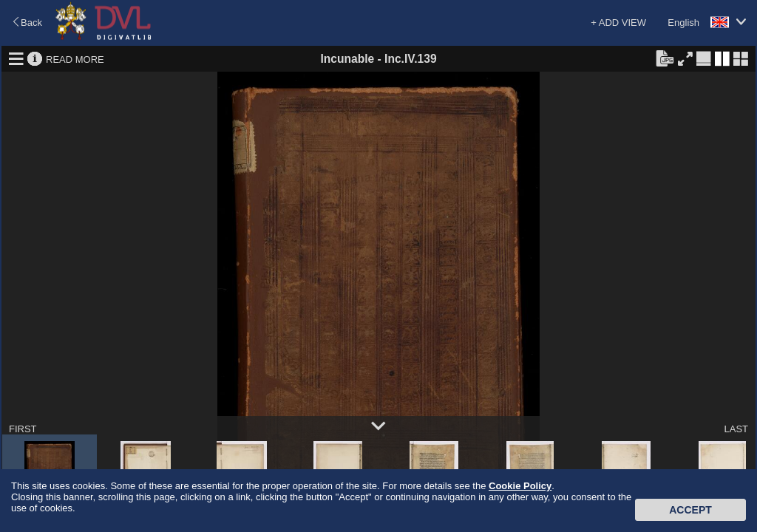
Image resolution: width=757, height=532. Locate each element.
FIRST (23, 429)
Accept (690, 510)
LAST (736, 429)
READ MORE (75, 59)
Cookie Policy (520, 486)
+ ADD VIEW (618, 23)
